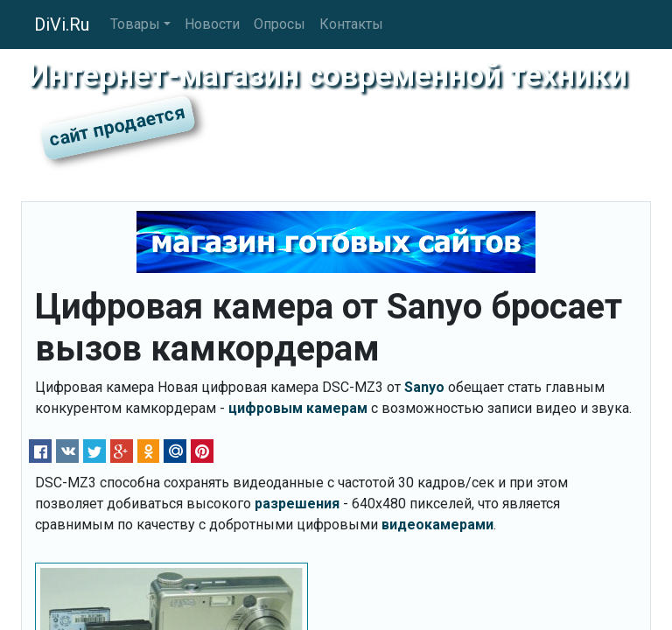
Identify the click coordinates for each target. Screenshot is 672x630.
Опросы (280, 24)
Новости (212, 24)
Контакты (351, 24)
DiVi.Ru (62, 24)
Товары (135, 24)
